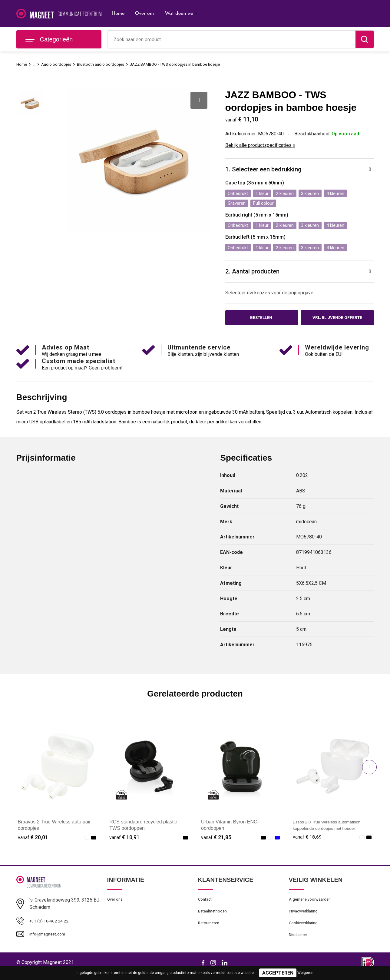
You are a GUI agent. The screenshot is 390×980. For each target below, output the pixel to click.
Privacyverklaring (305, 916)
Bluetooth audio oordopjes (108, 64)
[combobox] (231, 39)
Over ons (145, 14)
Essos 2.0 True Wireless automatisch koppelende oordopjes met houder (330, 831)
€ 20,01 (33, 840)
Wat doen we (179, 14)
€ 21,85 (216, 840)
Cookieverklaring (305, 929)
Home (118, 14)
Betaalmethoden (214, 916)
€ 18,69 (308, 840)
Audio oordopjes (59, 64)
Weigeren (305, 973)
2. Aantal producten (254, 272)
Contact (206, 903)
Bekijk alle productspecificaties (260, 145)
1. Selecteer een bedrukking (266, 170)
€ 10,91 (124, 840)
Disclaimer (299, 942)
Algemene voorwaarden (312, 903)
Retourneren (210, 929)
